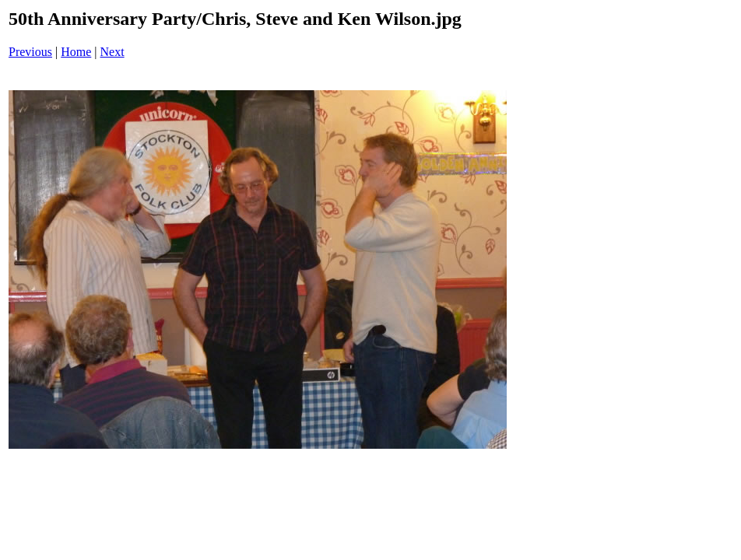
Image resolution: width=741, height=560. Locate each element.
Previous (30, 52)
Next (112, 52)
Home (76, 52)
